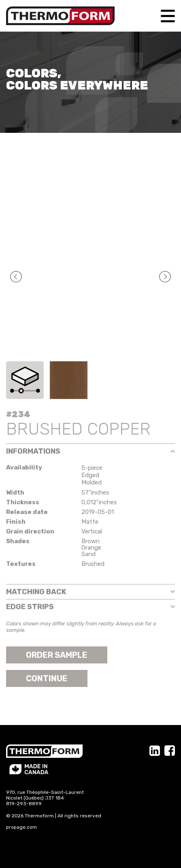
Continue (47, 678)
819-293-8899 (24, 804)
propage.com (21, 827)
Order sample (57, 655)
